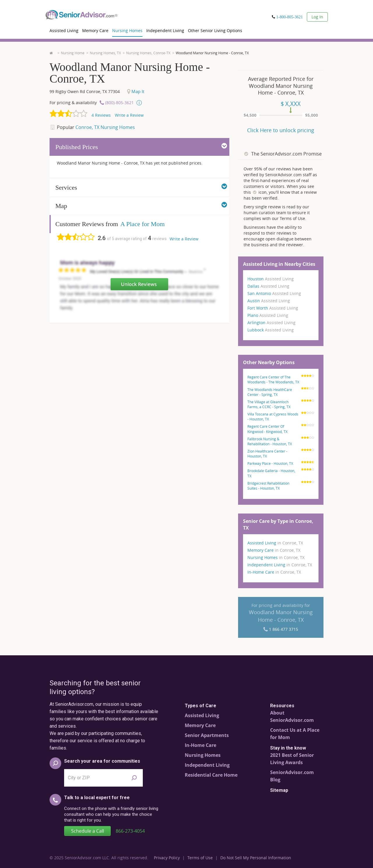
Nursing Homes (127, 30)
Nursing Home (73, 53)
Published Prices (141, 146)
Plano (268, 315)
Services (141, 187)
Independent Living (165, 30)
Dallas (268, 286)
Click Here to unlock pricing (281, 130)
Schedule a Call (88, 831)
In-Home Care (274, 572)
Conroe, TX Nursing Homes (105, 127)
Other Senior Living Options (215, 30)
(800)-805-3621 (119, 103)
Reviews (101, 115)
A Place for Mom (142, 224)
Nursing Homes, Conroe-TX (148, 53)
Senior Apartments (207, 735)
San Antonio (274, 293)
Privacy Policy (167, 858)
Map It (136, 91)
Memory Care (95, 30)
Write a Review (129, 115)
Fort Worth (273, 308)
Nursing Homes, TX (105, 53)
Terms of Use (200, 858)
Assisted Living (64, 30)
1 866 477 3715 (284, 629)
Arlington (271, 323)
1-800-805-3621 (290, 17)
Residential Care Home (211, 775)
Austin (269, 301)
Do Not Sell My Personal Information (256, 858)
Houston (271, 279)
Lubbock (271, 330)
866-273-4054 (130, 831)
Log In (317, 17)
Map (141, 205)
